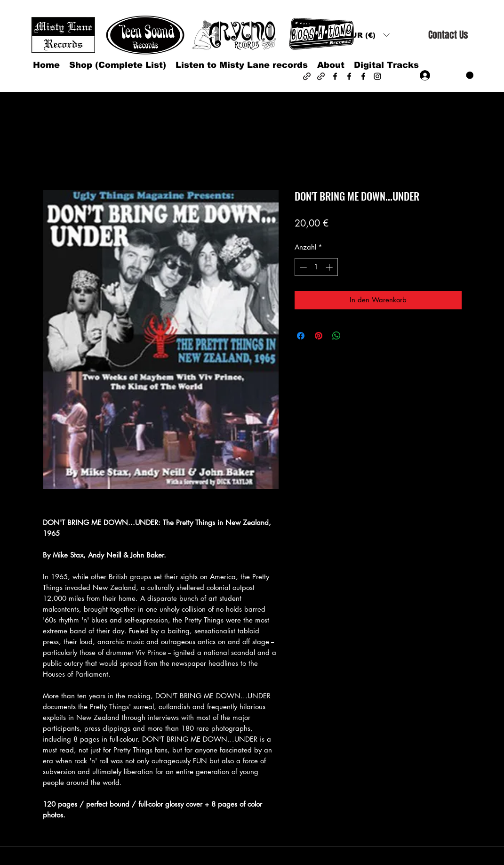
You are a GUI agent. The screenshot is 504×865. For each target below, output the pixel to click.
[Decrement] (302, 267)
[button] (368, 35)
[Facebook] (335, 76)
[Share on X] (354, 336)
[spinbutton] (316, 267)
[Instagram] (377, 76)
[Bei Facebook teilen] (301, 336)
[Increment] (330, 267)
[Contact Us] (448, 35)
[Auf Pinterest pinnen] (319, 336)
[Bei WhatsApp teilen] (336, 336)
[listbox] (368, 35)
